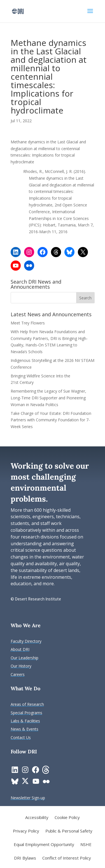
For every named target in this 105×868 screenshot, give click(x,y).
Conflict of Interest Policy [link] (67, 858)
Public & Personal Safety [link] (69, 831)
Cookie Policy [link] (67, 818)
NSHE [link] (86, 845)
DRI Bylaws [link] (25, 858)
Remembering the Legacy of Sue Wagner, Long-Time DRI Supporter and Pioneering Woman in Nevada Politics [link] (48, 398)
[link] (18, 11)
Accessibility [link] (37, 818)
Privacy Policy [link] (26, 831)
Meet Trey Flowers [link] (28, 323)
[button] (90, 15)
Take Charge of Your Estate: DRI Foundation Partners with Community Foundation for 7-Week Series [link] (51, 420)
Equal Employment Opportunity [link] (44, 845)
